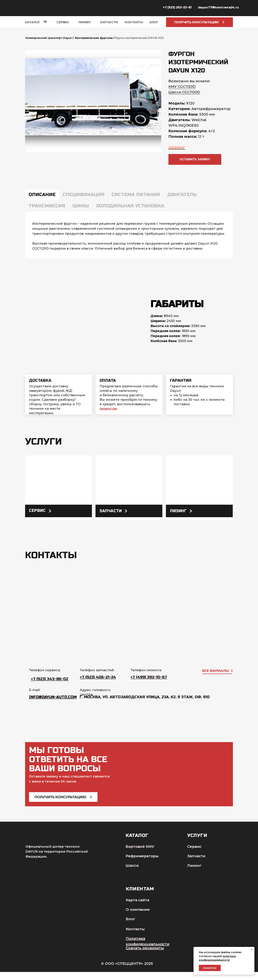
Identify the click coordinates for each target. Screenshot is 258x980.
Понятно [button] (210, 968)
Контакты (134, 22)
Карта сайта (138, 900)
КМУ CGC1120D (182, 87)
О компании (138, 910)
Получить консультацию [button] (200, 22)
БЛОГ (154, 22)
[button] (195, 159)
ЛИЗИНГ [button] (177, 148)
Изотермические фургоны (94, 38)
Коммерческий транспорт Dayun (49, 38)
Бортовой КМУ (140, 847)
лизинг (178, 511)
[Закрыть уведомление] (252, 950)
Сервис (63, 22)
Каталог (33, 22)
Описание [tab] (42, 195)
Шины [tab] (81, 206)
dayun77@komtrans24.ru (218, 7)
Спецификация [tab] (84, 195)
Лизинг (85, 22)
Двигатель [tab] (182, 195)
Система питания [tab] (136, 195)
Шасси (132, 866)
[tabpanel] (129, 235)
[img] (58, 488)
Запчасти (109, 22)
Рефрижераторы (142, 856)
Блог (131, 919)
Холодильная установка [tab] (130, 206)
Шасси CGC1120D (184, 92)
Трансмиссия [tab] (47, 206)
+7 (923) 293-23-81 (177, 7)
